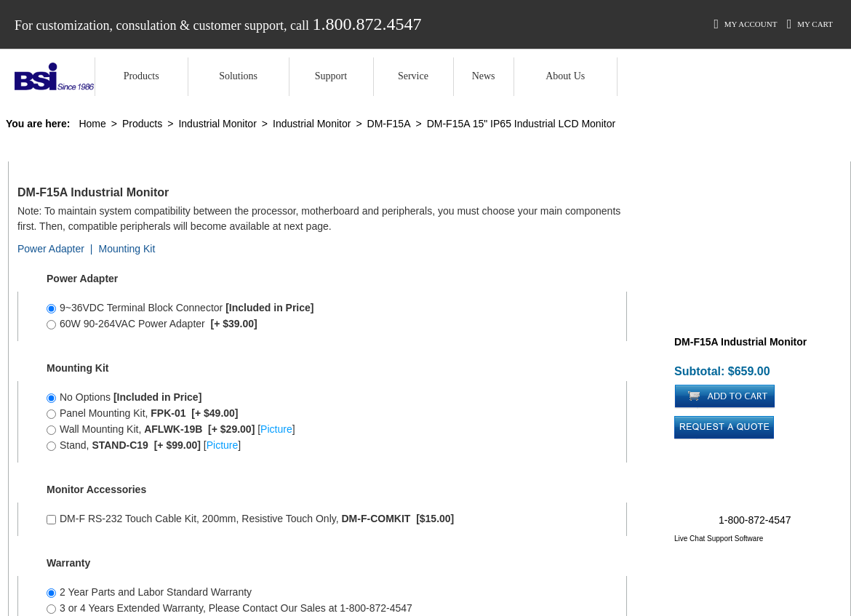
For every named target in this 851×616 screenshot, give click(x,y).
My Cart (810, 24)
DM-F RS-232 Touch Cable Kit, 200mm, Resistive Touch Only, (250, 519)
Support (331, 76)
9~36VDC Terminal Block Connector (180, 308)
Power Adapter (51, 249)
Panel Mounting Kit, (143, 413)
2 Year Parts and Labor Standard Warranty (149, 592)
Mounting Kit (127, 249)
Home (92, 124)
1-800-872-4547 (755, 520)
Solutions (238, 76)
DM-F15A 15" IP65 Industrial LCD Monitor (521, 124)
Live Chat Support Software (719, 539)
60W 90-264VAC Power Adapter (152, 324)
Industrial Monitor (217, 124)
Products (141, 76)
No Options (124, 397)
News (484, 76)
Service (413, 76)
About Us (565, 76)
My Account (745, 24)
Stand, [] (144, 445)
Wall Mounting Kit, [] (171, 429)
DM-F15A (389, 124)
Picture (276, 429)
